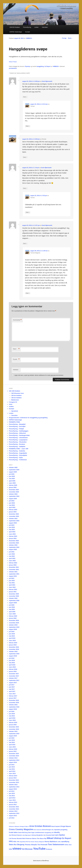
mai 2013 (12, 796)
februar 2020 (13, 616)
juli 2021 (12, 578)
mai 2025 (12, 479)
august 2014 (13, 762)
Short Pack (13, 62)
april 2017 (12, 691)
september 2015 (14, 734)
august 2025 (13, 472)
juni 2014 (12, 767)
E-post (16, 359)
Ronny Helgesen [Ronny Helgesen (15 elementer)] (40, 842)
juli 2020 (12, 605)
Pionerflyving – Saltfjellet (17, 446)
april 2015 (12, 745)
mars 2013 (12, 800)
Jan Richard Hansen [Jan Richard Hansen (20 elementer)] (15, 835)
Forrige (63, 38)
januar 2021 (13, 592)
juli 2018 (12, 658)
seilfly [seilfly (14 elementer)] (59, 842)
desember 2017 (14, 674)
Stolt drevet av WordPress (41, 861)
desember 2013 (14, 780)
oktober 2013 (13, 785)
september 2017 (14, 680)
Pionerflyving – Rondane (17, 444)
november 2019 (14, 623)
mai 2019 (12, 636)
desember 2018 (14, 647)
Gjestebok (15, 411)
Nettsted (16, 370)
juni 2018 (12, 660)
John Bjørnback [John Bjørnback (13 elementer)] (27, 835)
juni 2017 (12, 687)
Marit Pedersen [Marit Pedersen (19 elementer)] (27, 839)
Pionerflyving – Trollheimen (18, 460)
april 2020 (12, 612)
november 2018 (14, 649)
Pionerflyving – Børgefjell (17, 424)
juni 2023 (12, 527)
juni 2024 (12, 503)
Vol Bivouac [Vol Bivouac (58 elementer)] (27, 849)
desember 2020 (14, 594)
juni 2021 (12, 581)
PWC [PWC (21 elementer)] (15, 842)
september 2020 (14, 600)
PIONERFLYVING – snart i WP (19, 449)
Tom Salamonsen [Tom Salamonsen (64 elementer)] (56, 844)
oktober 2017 (13, 678)
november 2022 (14, 543)
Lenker (36, 27)
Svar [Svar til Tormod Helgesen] (28, 293)
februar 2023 (13, 536)
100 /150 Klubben (14, 391)
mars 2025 (12, 483)
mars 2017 (12, 694)
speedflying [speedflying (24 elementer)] (65, 842)
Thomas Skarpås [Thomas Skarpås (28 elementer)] (31, 845)
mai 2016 (12, 716)
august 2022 (13, 549)
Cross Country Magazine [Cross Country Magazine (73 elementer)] (21, 829)
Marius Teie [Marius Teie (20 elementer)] (36, 838)
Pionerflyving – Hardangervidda (19, 435)
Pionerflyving (27, 27)
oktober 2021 (13, 572)
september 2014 (14, 760)
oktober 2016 (13, 705)
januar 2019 (13, 645)
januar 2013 (13, 805)
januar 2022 (13, 565)
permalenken (13, 68)
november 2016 (14, 703)
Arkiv (11, 404)
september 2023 (14, 521)
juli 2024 (12, 501)
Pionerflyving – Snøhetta (17, 451)
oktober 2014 (13, 758)
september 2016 (14, 707)
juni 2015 (12, 740)
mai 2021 (12, 583)
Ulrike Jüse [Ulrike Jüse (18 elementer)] (68, 845)
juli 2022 (12, 552)
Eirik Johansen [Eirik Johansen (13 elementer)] (37, 830)
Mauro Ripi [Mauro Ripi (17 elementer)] (43, 839)
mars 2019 (12, 640)
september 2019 (14, 627)
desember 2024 (14, 490)
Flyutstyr (28, 66)
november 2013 (14, 782)
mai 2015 (12, 742)
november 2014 (14, 756)
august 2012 (13, 816)
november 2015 (14, 729)
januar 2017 (13, 698)
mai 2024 (12, 505)
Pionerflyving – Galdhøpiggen (19, 431)
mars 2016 (12, 720)
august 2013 (13, 789)
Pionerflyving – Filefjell (16, 429)
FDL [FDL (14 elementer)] (53, 830)
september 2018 (14, 654)
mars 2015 (12, 747)
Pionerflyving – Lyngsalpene (18, 440)
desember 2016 (14, 700)
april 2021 (12, 585)
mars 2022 (12, 561)
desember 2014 (14, 754)
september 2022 (14, 547)
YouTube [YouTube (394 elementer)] (39, 849)
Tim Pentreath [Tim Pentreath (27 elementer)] (42, 845)
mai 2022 (12, 556)
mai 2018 (12, 663)
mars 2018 (12, 667)
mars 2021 (12, 587)
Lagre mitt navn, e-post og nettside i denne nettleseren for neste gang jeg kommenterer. (39, 375)
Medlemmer (15, 400)
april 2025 (12, 481)
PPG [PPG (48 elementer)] (11, 841)
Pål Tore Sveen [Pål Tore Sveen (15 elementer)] (30, 842)
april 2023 (12, 532)
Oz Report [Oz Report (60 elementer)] (66, 838)
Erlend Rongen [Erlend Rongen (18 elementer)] (46, 830)
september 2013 (14, 787)
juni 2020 (12, 607)
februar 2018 (13, 669)
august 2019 (13, 629)
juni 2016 (12, 714)
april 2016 (12, 718)
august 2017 (13, 683)
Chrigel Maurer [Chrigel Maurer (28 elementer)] (66, 826)
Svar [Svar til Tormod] (28, 126)
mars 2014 (12, 773)
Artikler (11, 406)
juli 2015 (12, 738)
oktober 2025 (13, 467)
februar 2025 (13, 485)
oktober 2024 (13, 494)
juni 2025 (12, 476)
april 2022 (12, 558)
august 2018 (13, 656)
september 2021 (14, 574)
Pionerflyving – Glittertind (17, 433)
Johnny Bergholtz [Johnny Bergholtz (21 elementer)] (37, 835)
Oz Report (47, 66)
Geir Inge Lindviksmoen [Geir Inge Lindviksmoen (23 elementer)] (36, 832)
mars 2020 (12, 614)
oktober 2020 (13, 598)
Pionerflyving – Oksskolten (18, 442)
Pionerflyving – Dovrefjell (17, 426)
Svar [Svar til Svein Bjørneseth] (25, 97)
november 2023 (14, 516)
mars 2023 (12, 534)
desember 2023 (14, 514)
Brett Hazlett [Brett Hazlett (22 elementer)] (56, 826)
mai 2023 (12, 530)
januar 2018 (13, 671)
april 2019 (12, 638)
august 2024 (13, 499)
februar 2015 (13, 749)
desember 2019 (14, 620)
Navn (16, 349)
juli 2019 (12, 632)
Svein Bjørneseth (47, 81)
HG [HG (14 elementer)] (53, 833)
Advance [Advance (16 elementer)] (11, 826)
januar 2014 (13, 778)
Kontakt (28, 32)
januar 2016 (13, 725)
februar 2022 (13, 563)
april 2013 (12, 798)
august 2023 (13, 523)
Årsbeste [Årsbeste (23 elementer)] (49, 849)
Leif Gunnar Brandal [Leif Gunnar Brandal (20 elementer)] (15, 838)
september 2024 (14, 496)
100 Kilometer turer (18, 393)
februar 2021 (13, 589)
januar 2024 (13, 512)
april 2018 (12, 665)
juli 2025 (12, 474)
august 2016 (13, 709)
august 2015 (13, 736)
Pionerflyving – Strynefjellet (18, 455)
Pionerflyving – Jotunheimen (18, 438)
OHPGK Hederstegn (16, 32)
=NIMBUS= (29, 38)
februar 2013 (13, 802)
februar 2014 (13, 776)
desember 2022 (14, 541)
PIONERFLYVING (14, 422)
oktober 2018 (13, 651)
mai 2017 (12, 689)
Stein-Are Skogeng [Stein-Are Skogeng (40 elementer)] (17, 844)
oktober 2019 (13, 625)
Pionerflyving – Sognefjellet (18, 453)
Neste (70, 38)
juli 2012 (12, 818)
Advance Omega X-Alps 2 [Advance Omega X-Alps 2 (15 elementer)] (22, 826)
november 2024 (14, 492)
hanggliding (40, 66)
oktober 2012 (13, 811)
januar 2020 (13, 618)
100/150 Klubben (15, 27)
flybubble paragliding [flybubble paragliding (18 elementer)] (61, 830)
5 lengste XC (13, 402)
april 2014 (12, 771)
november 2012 (14, 809)
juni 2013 (12, 793)
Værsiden (45, 27)
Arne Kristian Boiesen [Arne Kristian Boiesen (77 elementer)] (40, 826)
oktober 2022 (13, 545)
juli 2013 (12, 791)
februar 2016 (13, 722)
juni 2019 (12, 634)
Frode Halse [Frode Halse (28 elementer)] (13, 832)
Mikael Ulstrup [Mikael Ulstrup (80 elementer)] (54, 838)
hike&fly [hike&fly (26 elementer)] (57, 832)
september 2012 (14, 813)
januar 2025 (13, 487)
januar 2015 (13, 751)
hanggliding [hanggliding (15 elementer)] (48, 833)
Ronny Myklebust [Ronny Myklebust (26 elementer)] (51, 842)
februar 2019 (13, 643)
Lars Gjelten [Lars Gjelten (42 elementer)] (60, 835)
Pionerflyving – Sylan (16, 458)
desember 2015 (14, 727)
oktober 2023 (13, 519)
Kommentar (17, 320)
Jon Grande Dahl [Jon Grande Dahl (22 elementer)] (49, 835)
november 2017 (14, 676)
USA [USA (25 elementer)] (10, 849)
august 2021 (13, 576)
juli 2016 (12, 711)
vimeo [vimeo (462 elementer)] (17, 849)
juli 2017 (12, 685)
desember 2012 (14, 807)
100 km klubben (16, 395)
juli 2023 (12, 525)
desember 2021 (14, 567)
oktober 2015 (13, 731)
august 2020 (13, 603)
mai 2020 (12, 609)
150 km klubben (16, 398)
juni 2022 (12, 554)
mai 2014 (12, 769)
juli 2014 (12, 765)
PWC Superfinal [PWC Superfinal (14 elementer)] (21, 842)
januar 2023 (13, 538)
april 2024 (12, 507)
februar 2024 (13, 510)
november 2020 (14, 596)
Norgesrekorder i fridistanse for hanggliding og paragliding (28, 418)
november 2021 (14, 570)
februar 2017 (13, 696)
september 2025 (14, 470)
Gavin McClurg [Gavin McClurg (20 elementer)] (23, 832)
